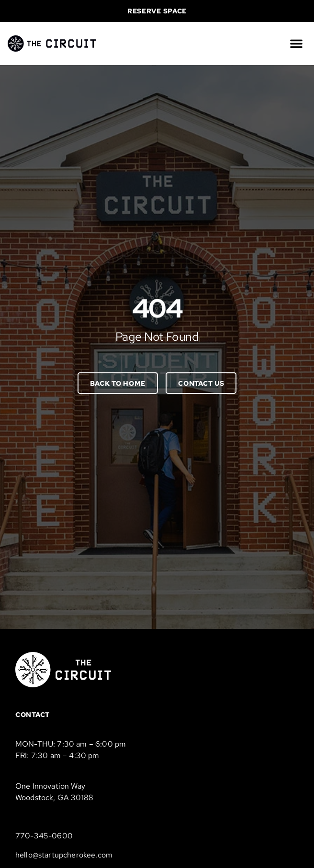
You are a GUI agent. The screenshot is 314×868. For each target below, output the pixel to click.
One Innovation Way (50, 786)
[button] (296, 43)
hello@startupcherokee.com (64, 855)
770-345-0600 (44, 836)
